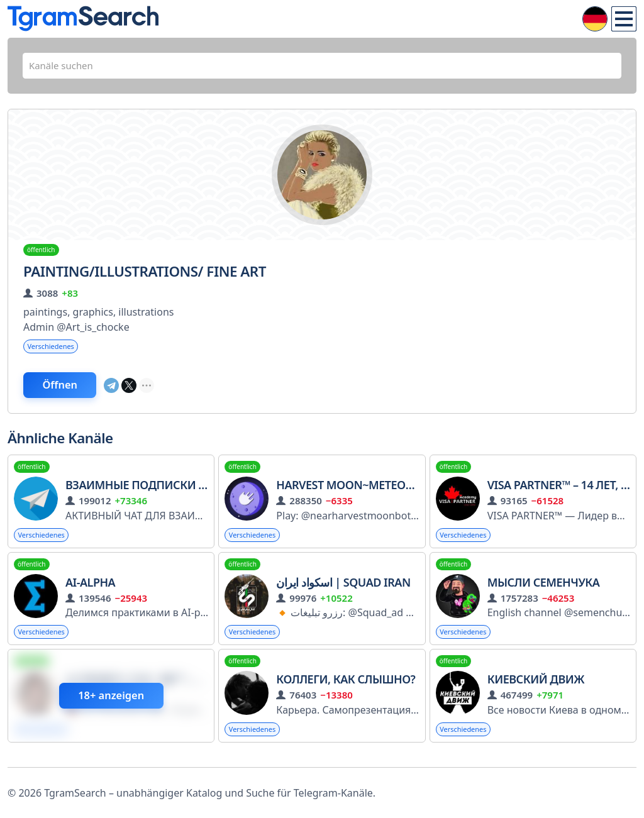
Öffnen (72, 390)
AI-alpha (90, 590)
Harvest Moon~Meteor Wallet (366, 492)
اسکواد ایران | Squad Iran (343, 590)
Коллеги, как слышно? (346, 688)
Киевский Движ (536, 688)
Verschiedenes (53, 350)
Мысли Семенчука (544, 590)
